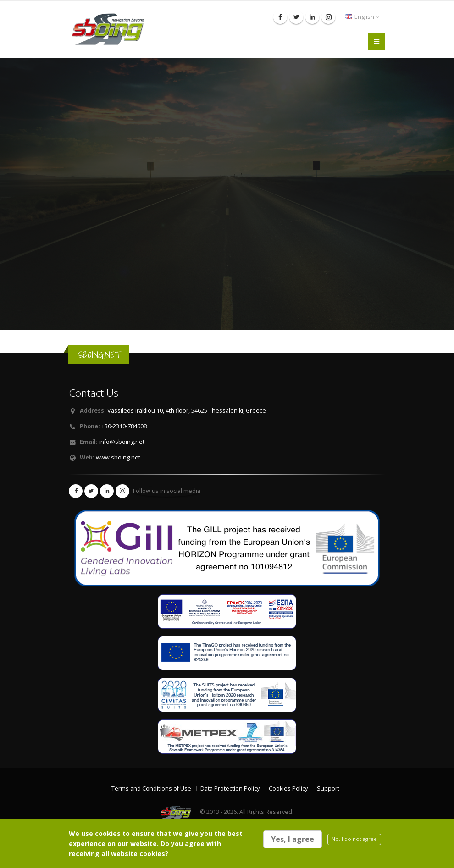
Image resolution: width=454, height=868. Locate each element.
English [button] (362, 17)
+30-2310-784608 (124, 426)
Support (328, 788)
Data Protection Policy (230, 788)
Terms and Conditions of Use (151, 788)
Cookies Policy (288, 788)
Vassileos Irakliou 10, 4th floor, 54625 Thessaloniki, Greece (187, 411)
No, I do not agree (354, 839)
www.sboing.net (118, 457)
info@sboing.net (122, 442)
